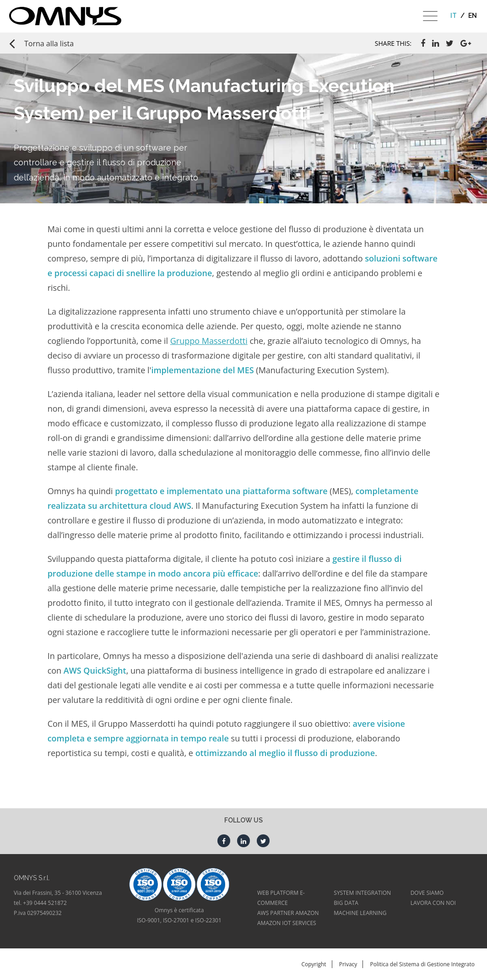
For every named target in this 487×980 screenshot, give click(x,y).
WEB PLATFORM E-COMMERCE (281, 898)
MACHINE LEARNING (360, 913)
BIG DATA (346, 903)
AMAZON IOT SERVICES (287, 923)
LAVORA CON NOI (433, 903)
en (473, 16)
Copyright (314, 964)
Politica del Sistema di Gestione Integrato (422, 964)
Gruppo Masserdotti (209, 341)
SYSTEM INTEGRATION (362, 893)
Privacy (348, 964)
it (454, 16)
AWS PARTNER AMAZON (288, 913)
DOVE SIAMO (427, 893)
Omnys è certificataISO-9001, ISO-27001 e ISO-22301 (179, 915)
